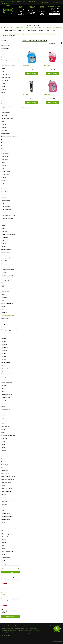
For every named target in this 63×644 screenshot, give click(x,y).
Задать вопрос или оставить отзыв (26, 630)
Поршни (4, 356)
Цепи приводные (6, 513)
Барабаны (4, 54)
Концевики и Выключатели (8, 215)
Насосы (3, 295)
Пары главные (5, 318)
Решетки (4, 403)
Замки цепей (5, 160)
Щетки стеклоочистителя (8, 551)
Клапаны (4, 177)
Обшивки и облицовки (7, 303)
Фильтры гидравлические (8, 479)
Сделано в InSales (57, 641)
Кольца (3, 204)
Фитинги (4, 494)
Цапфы (3, 510)
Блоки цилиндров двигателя (8, 66)
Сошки (3, 441)
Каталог (3, 1)
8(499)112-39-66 (55, 11)
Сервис (24, 1)
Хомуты (3, 507)
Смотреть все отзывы (10, 617)
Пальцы (3, 324)
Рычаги (3, 412)
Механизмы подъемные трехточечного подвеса (7, 276)
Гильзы (3, 104)
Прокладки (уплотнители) (8, 368)
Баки (3, 51)
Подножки (4, 345)
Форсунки (4, 497)
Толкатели (4, 459)
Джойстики (4, 127)
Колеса (3, 189)
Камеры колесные (6, 171)
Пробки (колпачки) (6, 362)
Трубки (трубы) (5, 465)
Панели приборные (6, 321)
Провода (4, 365)
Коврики (4, 183)
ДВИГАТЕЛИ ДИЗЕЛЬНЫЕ (31, 25)
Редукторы (4, 386)
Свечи (3, 424)
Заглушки (4, 151)
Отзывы (29, 1)
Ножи (3, 301)
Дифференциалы (6, 145)
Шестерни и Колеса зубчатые (9, 528)
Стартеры (4, 444)
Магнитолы (4, 255)
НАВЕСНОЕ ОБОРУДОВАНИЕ (49, 30)
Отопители (4, 312)
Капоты (3, 168)
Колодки (4, 198)
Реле (3, 391)
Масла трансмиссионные (8, 270)
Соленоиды (4, 438)
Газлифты (4, 95)
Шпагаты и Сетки (6, 537)
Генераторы (4, 101)
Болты (3, 69)
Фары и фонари (5, 474)
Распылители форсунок (7, 383)
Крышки (4, 243)
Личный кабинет (5, 3)
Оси (2, 309)
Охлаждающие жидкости (8, 315)
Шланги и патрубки (6, 534)
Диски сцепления (6, 142)
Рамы (3, 380)
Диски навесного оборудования (9, 136)
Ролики (3, 406)
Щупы (3, 554)
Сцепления (4, 453)
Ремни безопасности (7, 394)
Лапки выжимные (6, 252)
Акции (34, 1)
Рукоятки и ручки (6, 409)
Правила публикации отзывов (9, 630)
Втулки (3, 92)
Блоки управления (6, 63)
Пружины (4, 371)
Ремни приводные (6, 397)
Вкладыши (4, 89)
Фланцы (3, 485)
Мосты (3, 283)
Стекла (3, 447)
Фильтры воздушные (7, 488)
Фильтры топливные (7, 491)
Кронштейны (5, 237)
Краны (3, 229)
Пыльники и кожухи (7, 374)
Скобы (3, 433)
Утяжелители (5, 471)
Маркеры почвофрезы (7, 258)
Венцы (3, 83)
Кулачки (4, 246)
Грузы (3, 121)
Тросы (3, 462)
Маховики (4, 273)
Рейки (3, 389)
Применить (10, 572)
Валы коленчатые (6, 77)
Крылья (3, 240)
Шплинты (4, 546)
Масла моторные (6, 267)
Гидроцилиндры (5, 113)
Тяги (3, 468)
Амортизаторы (5, 48)
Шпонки (4, 543)
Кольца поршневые (6, 207)
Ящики (3, 560)
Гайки (3, 98)
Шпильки (4, 540)
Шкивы (3, 531)
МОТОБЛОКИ (32, 30)
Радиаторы (4, 377)
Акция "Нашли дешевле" (31, 628)
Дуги (3, 148)
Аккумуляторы (5, 45)
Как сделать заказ (6, 635)
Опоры (3, 306)
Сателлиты (4, 421)
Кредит (19, 1)
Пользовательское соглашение (33, 626)
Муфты (3, 286)
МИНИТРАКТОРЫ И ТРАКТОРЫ (14, 30)
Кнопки (3, 180)
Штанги (3, 549)
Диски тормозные (6, 139)
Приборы (4, 359)
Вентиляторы (5, 80)
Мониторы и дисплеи (7, 280)
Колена (3, 186)
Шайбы (3, 522)
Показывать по (26, 108)
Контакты (38, 630)
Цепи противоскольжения (8, 516)
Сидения (4, 430)
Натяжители (4, 298)
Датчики (4, 124)
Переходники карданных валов (9, 330)
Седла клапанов (5, 427)
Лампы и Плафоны (6, 249)
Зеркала (3, 162)
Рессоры (4, 400)
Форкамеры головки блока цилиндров (8, 501)
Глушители (4, 116)
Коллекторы (4, 195)
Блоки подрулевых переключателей (10, 60)
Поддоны (4, 342)
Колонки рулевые (6, 201)
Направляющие (5, 292)
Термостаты (4, 456)
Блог (31, 633)
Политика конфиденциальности (16, 626)
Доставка (9, 1)
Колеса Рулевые (5, 192)
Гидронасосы (5, 110)
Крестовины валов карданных (9, 234)
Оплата (14, 1)
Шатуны (4, 525)
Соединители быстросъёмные (9, 435)
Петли (3, 333)
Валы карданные (6, 75)
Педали (3, 327)
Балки (3, 57)
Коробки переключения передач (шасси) (9, 219)
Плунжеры (4, 339)
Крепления (4, 232)
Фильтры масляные (6, 482)
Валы (3, 72)
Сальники (4, 415)
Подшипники (5, 347)
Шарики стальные (6, 519)
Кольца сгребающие (6, 209)
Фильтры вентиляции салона (9, 477)
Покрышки (4, 350)
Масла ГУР (4, 261)
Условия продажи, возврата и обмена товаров (13, 628)
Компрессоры (5, 212)
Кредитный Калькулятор (23, 633)
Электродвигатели (6, 557)
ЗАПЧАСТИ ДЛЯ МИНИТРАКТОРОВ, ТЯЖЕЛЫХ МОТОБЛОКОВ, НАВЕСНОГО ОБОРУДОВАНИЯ (31, 28)
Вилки (3, 86)
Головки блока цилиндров (8, 118)
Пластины (4, 336)
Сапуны (3, 418)
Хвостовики (4, 504)
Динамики (4, 130)
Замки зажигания (6, 154)
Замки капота (5, 157)
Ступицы (4, 450)
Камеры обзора (5, 174)
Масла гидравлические (7, 264)
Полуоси (4, 353)
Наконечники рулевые (7, 289)
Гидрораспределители (7, 107)
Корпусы (4, 226)
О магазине (4, 626)
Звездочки (4, 165)
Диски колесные (6, 133)
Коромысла (4, 223)
